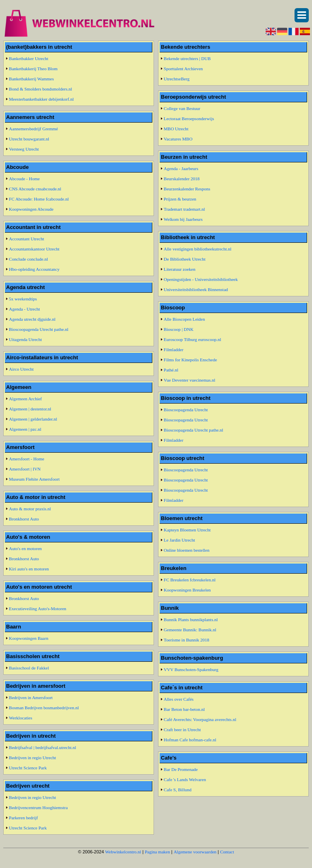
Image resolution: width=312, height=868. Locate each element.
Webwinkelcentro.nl (123, 852)
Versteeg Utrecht (24, 149)
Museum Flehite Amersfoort (34, 479)
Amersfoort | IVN (25, 469)
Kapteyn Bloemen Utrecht (187, 530)
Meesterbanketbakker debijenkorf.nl (41, 99)
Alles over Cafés (179, 699)
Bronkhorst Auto (24, 519)
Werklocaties (21, 718)
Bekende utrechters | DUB (187, 58)
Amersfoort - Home (27, 459)
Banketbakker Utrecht (29, 58)
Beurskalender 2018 (182, 179)
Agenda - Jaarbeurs (181, 168)
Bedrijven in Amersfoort (31, 697)
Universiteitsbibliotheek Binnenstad (196, 289)
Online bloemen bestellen (186, 550)
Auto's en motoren (25, 548)
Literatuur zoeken (180, 269)
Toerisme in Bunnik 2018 (186, 640)
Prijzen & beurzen (180, 199)
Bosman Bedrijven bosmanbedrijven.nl (44, 708)
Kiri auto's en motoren (29, 569)
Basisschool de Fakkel (29, 668)
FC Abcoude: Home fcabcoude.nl (39, 199)
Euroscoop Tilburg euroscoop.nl (192, 339)
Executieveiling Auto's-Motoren (38, 609)
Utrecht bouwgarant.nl (29, 139)
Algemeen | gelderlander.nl (33, 419)
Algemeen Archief (25, 399)
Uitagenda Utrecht (25, 339)
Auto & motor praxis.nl (30, 509)
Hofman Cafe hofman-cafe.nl (190, 740)
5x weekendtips (23, 299)
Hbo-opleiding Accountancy (34, 269)
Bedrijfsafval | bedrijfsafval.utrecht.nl (42, 747)
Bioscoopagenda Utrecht (186, 410)
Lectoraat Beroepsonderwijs (189, 119)
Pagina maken (157, 852)
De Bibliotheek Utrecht (185, 259)
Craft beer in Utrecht (182, 730)
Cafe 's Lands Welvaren (185, 779)
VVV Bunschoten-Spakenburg (191, 669)
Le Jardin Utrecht (179, 540)
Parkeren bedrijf (23, 818)
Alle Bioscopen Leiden (184, 319)
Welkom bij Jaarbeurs (183, 219)
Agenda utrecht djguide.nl (32, 319)
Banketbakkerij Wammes (31, 79)
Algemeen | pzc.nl (25, 429)
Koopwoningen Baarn (29, 638)
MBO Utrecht (176, 129)
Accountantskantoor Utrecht (34, 249)
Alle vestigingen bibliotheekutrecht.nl (198, 249)
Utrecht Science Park (28, 768)
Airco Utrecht (21, 369)
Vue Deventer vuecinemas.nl (190, 380)
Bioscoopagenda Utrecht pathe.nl (39, 329)
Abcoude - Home (24, 179)
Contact (227, 852)
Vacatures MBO (178, 139)
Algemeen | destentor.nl (30, 409)
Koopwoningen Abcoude (31, 209)
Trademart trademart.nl (184, 209)
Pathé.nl (171, 370)
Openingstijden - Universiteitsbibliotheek (201, 279)
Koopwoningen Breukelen (187, 590)
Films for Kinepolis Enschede (190, 360)
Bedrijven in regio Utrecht (32, 758)
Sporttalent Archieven (183, 69)
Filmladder (173, 350)
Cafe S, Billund (178, 790)
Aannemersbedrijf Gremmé (34, 129)
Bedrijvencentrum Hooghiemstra (38, 808)
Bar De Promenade (181, 769)
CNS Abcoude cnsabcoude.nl (35, 189)
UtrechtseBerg (177, 79)
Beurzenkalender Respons (187, 189)
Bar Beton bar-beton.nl (184, 709)
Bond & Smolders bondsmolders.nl (40, 89)
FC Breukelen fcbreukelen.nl (190, 580)
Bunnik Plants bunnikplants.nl (191, 620)
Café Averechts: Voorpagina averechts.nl (200, 719)
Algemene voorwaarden (195, 852)
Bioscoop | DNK (179, 329)
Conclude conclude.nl (28, 259)
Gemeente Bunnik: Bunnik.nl (190, 630)
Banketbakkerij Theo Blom (33, 69)
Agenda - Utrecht (24, 309)
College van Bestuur (182, 108)
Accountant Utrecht (26, 239)
